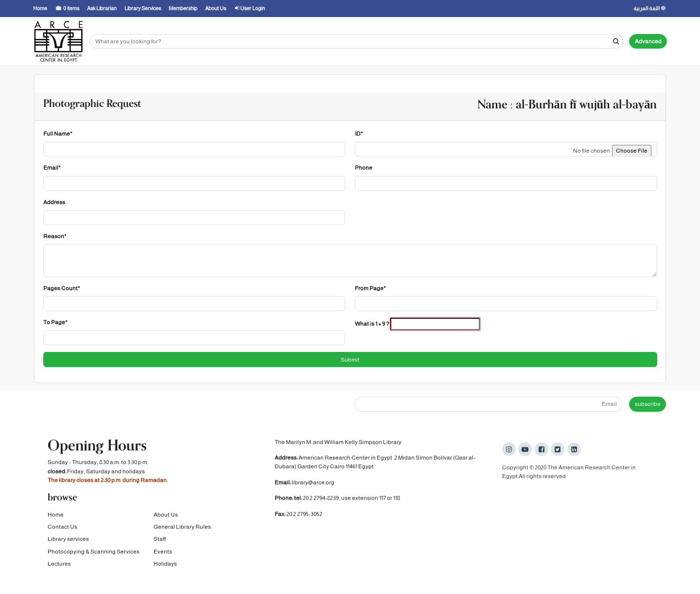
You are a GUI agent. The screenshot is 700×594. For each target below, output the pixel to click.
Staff (160, 540)
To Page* (55, 322)
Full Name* (58, 134)
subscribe (648, 404)
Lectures (59, 565)
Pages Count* (62, 288)
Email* (52, 168)
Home (56, 515)
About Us (166, 515)
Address (54, 202)
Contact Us (62, 528)
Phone (364, 168)
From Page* (370, 288)
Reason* (55, 236)
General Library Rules (182, 528)
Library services (68, 540)
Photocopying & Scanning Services (94, 552)
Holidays (165, 565)
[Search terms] (356, 42)
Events (163, 552)
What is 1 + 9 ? (372, 324)
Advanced (648, 41)
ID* (359, 134)
